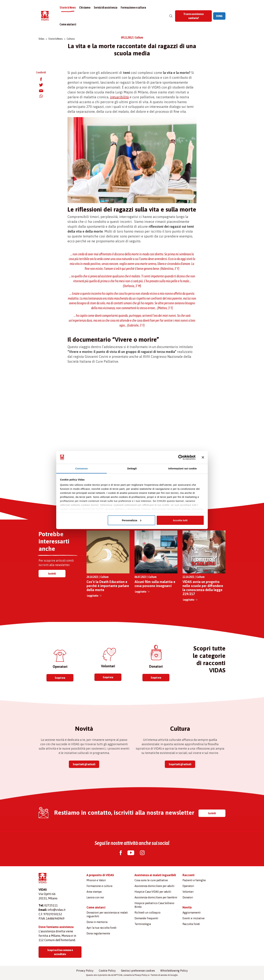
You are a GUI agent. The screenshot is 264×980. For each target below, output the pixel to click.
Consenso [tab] (81, 468)
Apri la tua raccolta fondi (102, 928)
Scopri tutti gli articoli (84, 764)
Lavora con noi (95, 897)
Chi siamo (85, 7)
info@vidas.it (56, 910)
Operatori (188, 886)
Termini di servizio (159, 975)
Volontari (188, 892)
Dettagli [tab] (132, 468)
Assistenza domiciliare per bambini (156, 897)
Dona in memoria (97, 922)
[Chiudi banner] (203, 457)
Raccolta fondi (191, 924)
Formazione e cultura (133, 7)
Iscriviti (52, 574)
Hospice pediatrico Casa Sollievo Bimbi (154, 905)
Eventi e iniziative (194, 918)
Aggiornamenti (192, 913)
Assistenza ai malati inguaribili (155, 875)
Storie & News (68, 7)
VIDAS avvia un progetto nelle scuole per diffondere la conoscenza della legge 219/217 (203, 588)
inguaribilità (119, 97)
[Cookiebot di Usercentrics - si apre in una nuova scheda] (181, 457)
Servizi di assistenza (106, 7)
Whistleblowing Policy (174, 971)
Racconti (188, 875)
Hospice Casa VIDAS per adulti (153, 892)
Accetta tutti (180, 520)
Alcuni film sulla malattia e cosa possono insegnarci (155, 584)
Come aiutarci (68, 24)
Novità (187, 907)
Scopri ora (60, 678)
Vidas (41, 39)
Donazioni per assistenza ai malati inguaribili (107, 914)
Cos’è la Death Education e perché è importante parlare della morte (108, 586)
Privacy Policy (85, 971)
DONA (219, 16)
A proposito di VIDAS (100, 875)
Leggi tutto (93, 596)
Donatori (188, 897)
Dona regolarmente (98, 933)
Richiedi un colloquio (147, 913)
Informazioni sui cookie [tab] (183, 468)
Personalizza (132, 520)
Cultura (71, 39)
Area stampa (94, 892)
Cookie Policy (107, 971)
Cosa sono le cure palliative (151, 880)
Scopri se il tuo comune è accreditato (60, 952)
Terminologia (143, 924)
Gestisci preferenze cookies (138, 971)
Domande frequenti (146, 918)
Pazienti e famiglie (194, 880)
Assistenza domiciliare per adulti (154, 886)
